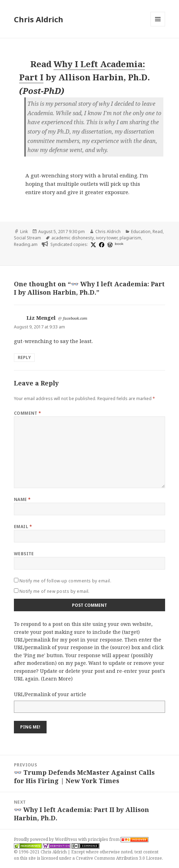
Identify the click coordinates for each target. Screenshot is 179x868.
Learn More (57, 679)
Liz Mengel (41, 318)
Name (22, 499)
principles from (118, 839)
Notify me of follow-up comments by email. (66, 581)
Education (141, 232)
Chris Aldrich (39, 19)
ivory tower (107, 238)
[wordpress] (109, 245)
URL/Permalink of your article (50, 694)
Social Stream (27, 238)
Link (24, 232)
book (119, 244)
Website (24, 554)
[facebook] (101, 245)
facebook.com (75, 318)
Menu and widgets (158, 26)
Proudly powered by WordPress (46, 839)
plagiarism (130, 238)
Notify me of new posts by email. (55, 591)
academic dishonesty (73, 238)
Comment (28, 413)
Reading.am (26, 244)
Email (23, 527)
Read (158, 232)
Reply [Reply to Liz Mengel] (24, 357)
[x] (92, 245)
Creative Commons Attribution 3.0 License (119, 858)
